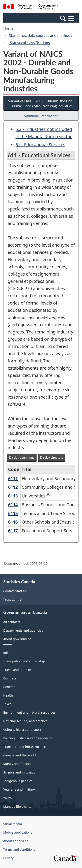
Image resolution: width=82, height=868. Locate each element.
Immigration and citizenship (24, 661)
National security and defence (25, 721)
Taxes (7, 704)
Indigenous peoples (18, 781)
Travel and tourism (17, 670)
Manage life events (17, 807)
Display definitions (22, 457)
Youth (8, 798)
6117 (13, 531)
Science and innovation (20, 772)
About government (17, 639)
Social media (13, 824)
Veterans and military (19, 789)
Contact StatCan (15, 591)
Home (8, 28)
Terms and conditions (19, 849)
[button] (42, 18)
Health (8, 695)
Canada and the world (20, 755)
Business (10, 678)
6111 (13, 479)
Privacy (8, 858)
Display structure (51, 457)
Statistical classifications (29, 43)
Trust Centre (12, 600)
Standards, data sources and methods (41, 36)
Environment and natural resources (29, 712)
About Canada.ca (16, 841)
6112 (13, 487)
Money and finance (17, 764)
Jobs (6, 653)
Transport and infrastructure (24, 747)
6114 (13, 505)
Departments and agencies (23, 630)
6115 (13, 513)
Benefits (9, 687)
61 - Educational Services (40, 145)
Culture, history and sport (22, 730)
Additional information (41, 116)
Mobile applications (18, 832)
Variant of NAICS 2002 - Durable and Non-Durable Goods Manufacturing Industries (41, 103)
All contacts (12, 622)
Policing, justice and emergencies (28, 738)
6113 (13, 496)
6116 (13, 522)
